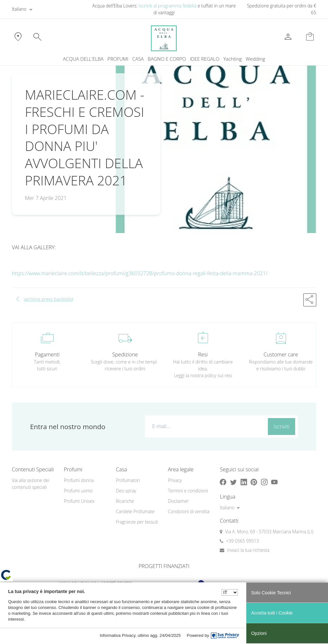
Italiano (19, 9)
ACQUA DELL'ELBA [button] (83, 59)
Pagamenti (47, 354)
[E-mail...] (205, 426)
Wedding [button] (256, 59)
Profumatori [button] (128, 480)
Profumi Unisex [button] (79, 501)
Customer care (281, 354)
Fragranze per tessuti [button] (137, 522)
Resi (203, 354)
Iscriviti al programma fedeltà (168, 6)
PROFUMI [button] (118, 59)
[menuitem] (233, 59)
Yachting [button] (233, 59)
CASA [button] (138, 59)
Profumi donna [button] (79, 480)
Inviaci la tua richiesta (248, 550)
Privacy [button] (175, 480)
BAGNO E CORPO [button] (167, 59)
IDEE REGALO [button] (205, 59)
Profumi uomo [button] (78, 491)
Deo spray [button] (126, 491)
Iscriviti (282, 427)
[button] (310, 300)
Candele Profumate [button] (135, 511)
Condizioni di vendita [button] (189, 511)
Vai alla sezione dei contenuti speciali (31, 484)
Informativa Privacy (118, 635)
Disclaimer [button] (178, 501)
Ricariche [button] (125, 501)
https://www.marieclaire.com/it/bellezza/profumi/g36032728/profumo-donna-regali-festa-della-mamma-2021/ (140, 273)
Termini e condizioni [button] (188, 491)
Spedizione (125, 354)
